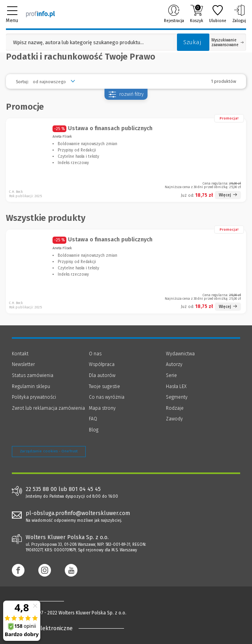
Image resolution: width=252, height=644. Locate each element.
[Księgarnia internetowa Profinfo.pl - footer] (43, 601)
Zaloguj (239, 14)
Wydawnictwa (180, 354)
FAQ (93, 419)
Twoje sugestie (104, 386)
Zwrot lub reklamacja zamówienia (48, 408)
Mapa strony (102, 408)
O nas (95, 354)
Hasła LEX (176, 386)
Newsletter (23, 364)
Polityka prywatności (34, 397)
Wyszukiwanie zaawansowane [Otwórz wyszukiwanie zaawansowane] (228, 43)
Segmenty (177, 397)
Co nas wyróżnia (107, 397)
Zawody (174, 419)
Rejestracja (174, 14)
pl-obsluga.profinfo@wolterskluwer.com (78, 513)
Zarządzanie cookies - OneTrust (49, 451)
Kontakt (20, 354)
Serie (171, 375)
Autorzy (174, 364)
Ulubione (218, 14)
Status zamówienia (33, 375)
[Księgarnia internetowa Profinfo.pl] (40, 14)
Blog (94, 430)
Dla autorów (102, 375)
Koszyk (197, 14)
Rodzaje (175, 408)
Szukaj (192, 42)
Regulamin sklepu (31, 386)
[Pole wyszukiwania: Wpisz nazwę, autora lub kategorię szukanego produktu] (89, 42)
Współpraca (102, 364)
